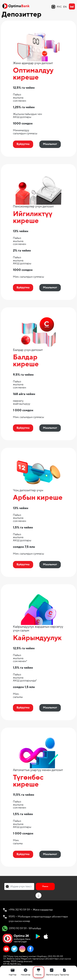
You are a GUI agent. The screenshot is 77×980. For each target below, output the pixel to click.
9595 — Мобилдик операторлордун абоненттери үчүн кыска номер (38, 919)
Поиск (45, 886)
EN (65, 7)
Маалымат (50, 144)
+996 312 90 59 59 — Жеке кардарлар (31, 910)
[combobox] (19, 886)
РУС (59, 7)
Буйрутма (23, 144)
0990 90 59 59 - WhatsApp (22, 928)
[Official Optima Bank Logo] (16, 6)
